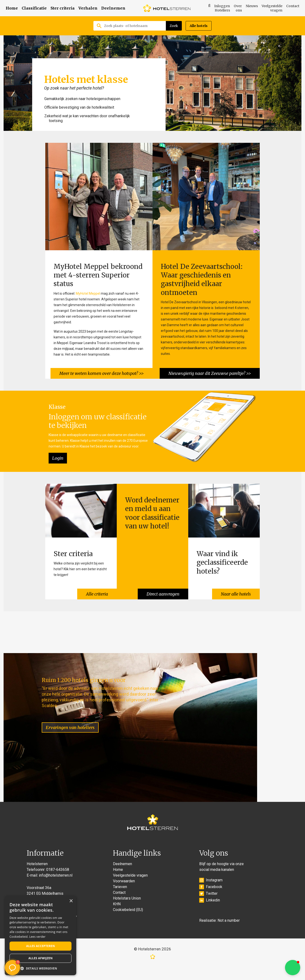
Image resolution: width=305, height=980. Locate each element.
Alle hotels (199, 26)
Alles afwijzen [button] (41, 958)
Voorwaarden (124, 895)
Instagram (211, 894)
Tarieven (120, 900)
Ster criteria (63, 8)
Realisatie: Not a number (219, 934)
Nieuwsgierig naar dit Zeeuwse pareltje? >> (209, 371)
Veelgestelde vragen (272, 8)
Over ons (238, 8)
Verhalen (88, 8)
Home (12, 8)
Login (58, 456)
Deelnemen (113, 8)
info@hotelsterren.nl (56, 889)
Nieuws (252, 6)
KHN (117, 918)
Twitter (208, 907)
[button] (293, 968)
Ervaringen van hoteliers (76, 717)
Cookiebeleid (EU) (128, 923)
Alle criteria (96, 589)
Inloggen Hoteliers (222, 8)
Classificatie (34, 8)
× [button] (71, 901)
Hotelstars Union (127, 912)
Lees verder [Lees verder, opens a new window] (38, 937)
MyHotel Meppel (88, 292)
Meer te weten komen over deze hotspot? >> (101, 371)
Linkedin (210, 914)
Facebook (211, 900)
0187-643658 (58, 883)
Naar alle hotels (235, 589)
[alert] (41, 936)
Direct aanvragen (162, 589)
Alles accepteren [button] (41, 946)
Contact (293, 6)
